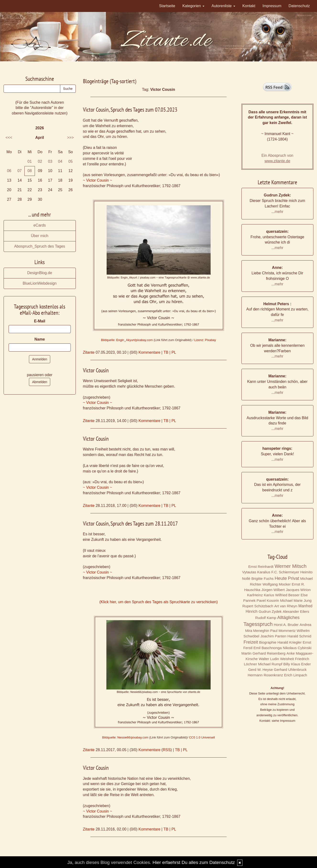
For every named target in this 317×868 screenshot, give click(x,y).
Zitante (89, 352)
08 (30, 171)
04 (60, 161)
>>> (70, 138)
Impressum (272, 6)
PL (174, 352)
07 (20, 171)
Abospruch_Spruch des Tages (40, 246)
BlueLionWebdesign (40, 283)
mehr (279, 212)
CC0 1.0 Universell (202, 737)
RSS (167, 750)
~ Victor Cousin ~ (98, 180)
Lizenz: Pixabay (205, 340)
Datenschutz (299, 6)
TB (166, 352)
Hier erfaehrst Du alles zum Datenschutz (194, 862)
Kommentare (149, 352)
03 (50, 161)
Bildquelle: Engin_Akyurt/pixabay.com (127, 340)
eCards (40, 225)
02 (40, 161)
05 (71, 161)
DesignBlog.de (40, 273)
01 (30, 161)
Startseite (167, 6)
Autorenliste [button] (223, 6)
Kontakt (249, 6)
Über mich (40, 236)
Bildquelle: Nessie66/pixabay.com (125, 737)
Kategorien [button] (193, 6)
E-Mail (40, 321)
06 (9, 171)
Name (40, 339)
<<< (9, 138)
